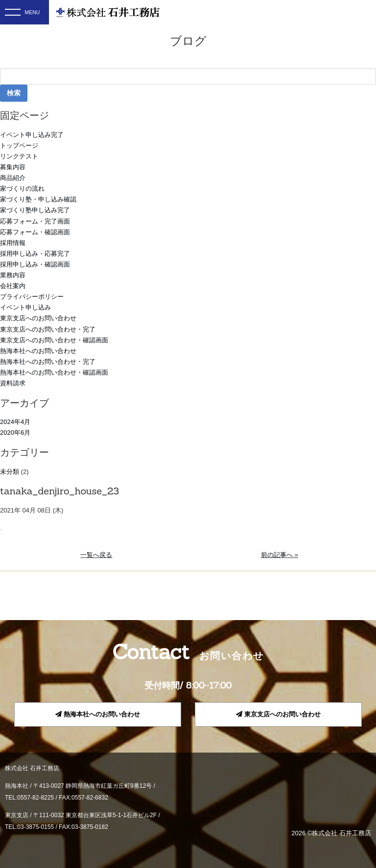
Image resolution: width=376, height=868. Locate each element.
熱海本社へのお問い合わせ (38, 351)
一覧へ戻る (96, 555)
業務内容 (13, 275)
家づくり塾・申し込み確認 (38, 199)
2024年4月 (15, 422)
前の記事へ (277, 555)
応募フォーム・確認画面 (35, 232)
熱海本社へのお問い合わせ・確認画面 (54, 372)
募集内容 (13, 167)
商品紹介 (13, 178)
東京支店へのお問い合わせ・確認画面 (54, 340)
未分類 (10, 472)
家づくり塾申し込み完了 (35, 210)
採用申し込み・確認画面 (35, 264)
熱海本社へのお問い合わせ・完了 (48, 362)
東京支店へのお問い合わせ (38, 318)
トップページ (19, 145)
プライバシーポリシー (32, 297)
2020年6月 (15, 433)
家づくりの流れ (22, 189)
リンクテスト (19, 156)
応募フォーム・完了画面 (35, 221)
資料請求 (13, 383)
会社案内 (13, 286)
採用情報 (13, 243)
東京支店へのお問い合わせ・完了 (48, 329)
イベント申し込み (25, 307)
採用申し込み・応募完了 (35, 254)
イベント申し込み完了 (32, 135)
